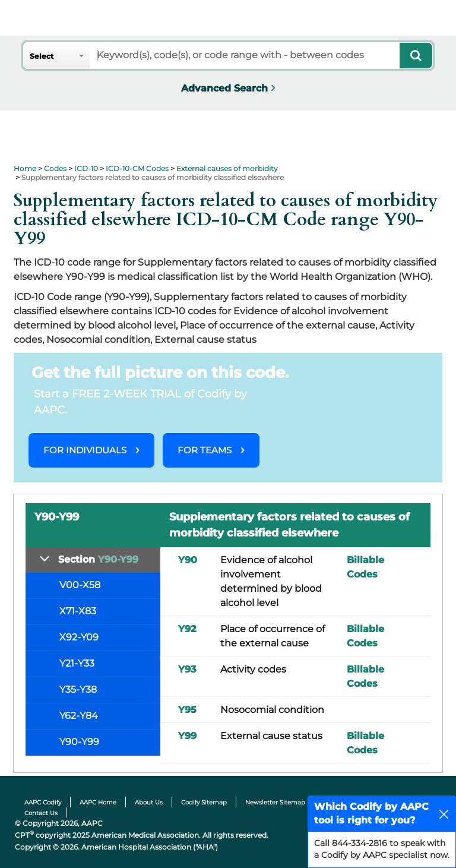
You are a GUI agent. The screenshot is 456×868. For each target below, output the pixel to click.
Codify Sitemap (204, 802)
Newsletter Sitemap (275, 802)
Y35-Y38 (78, 689)
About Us (149, 802)
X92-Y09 (79, 637)
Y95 (187, 710)
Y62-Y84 (79, 716)
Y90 (188, 560)
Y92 (187, 629)
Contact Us (41, 813)
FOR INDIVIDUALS (85, 450)
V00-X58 (80, 585)
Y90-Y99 (79, 742)
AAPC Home (98, 802)
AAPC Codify (43, 802)
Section (98, 559)
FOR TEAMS (205, 450)
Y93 (187, 669)
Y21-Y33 (77, 663)
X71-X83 (78, 611)
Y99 (187, 736)
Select (42, 56)
